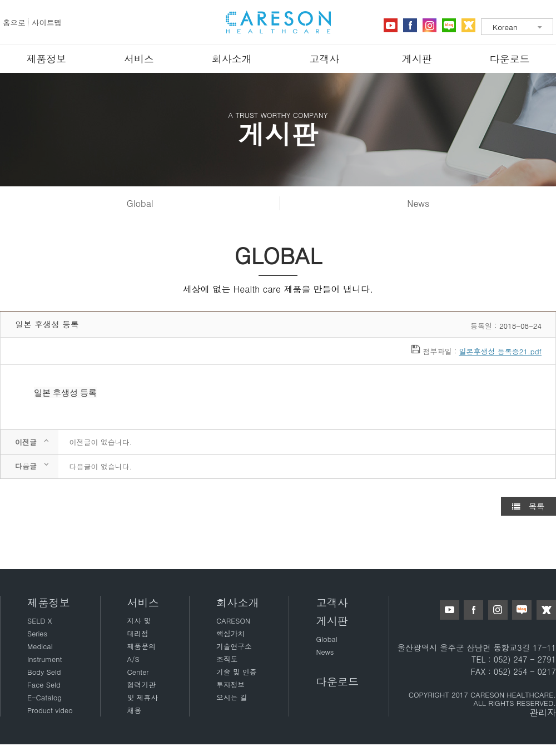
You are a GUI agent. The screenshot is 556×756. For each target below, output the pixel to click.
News (418, 203)
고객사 (324, 59)
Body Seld (44, 672)
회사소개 (232, 59)
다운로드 (510, 59)
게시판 (417, 59)
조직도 (227, 659)
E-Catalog (44, 697)
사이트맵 (47, 23)
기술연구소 (234, 646)
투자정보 (230, 685)
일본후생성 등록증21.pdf (500, 351)
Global (140, 203)
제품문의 (142, 646)
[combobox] (517, 27)
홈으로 (14, 23)
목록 (528, 506)
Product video (50, 710)
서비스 (139, 59)
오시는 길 (232, 697)
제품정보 (46, 59)
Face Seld (44, 685)
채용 (135, 710)
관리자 (543, 712)
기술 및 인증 (237, 672)
